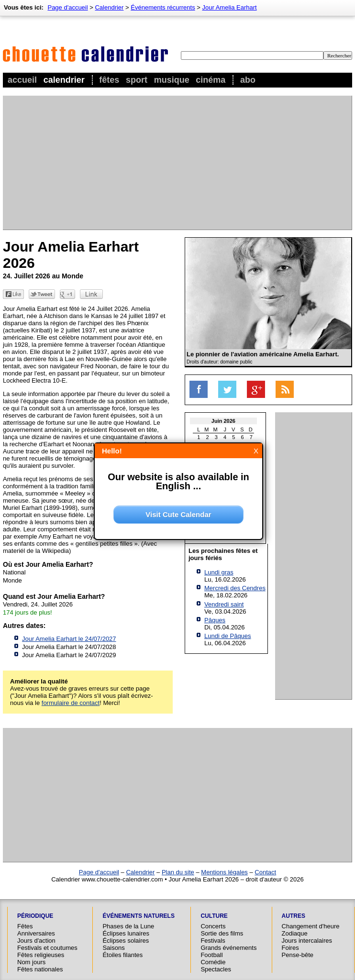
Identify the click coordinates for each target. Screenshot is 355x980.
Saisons (113, 948)
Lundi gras (219, 572)
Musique (172, 80)
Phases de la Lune (128, 926)
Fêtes (109, 80)
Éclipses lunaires (126, 933)
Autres (294, 916)
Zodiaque (295, 933)
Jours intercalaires (307, 941)
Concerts (213, 926)
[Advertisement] (154, 163)
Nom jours (31, 962)
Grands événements (228, 948)
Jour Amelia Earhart (230, 7)
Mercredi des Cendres (235, 588)
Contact (265, 872)
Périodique (35, 916)
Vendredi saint (224, 604)
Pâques (215, 620)
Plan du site (178, 872)
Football (211, 955)
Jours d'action (36, 941)
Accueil (22, 80)
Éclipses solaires (126, 941)
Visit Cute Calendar (178, 514)
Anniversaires (36, 933)
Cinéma (211, 80)
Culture (214, 916)
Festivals (213, 941)
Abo (248, 80)
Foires (290, 948)
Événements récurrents (163, 7)
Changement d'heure (311, 926)
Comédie (213, 962)
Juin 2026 (223, 421)
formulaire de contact (71, 703)
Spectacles (216, 969)
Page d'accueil (67, 7)
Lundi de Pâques (228, 636)
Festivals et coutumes (47, 948)
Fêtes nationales (40, 969)
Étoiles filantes (122, 955)
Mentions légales (224, 872)
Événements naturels (138, 916)
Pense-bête (298, 955)
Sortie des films (222, 933)
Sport (137, 80)
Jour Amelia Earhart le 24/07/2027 (69, 639)
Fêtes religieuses (41, 955)
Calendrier (64, 80)
